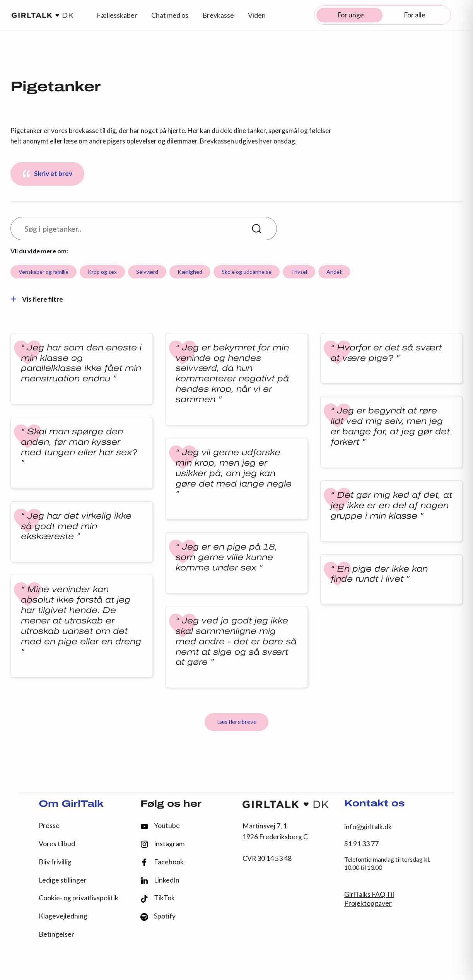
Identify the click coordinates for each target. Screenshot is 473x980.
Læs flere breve (237, 722)
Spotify (158, 916)
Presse (49, 825)
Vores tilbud (57, 844)
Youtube (160, 825)
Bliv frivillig (55, 862)
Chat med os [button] (170, 15)
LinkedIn (160, 880)
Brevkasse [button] (218, 15)
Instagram (162, 844)
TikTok (158, 898)
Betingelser (56, 934)
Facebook (162, 862)
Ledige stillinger (63, 880)
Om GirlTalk (71, 804)
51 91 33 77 (361, 844)
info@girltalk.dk (368, 827)
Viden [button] (257, 15)
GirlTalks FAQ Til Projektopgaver (369, 899)
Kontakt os (374, 804)
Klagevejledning (63, 916)
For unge (351, 15)
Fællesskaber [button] (117, 15)
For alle (415, 15)
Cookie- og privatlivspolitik (79, 898)
